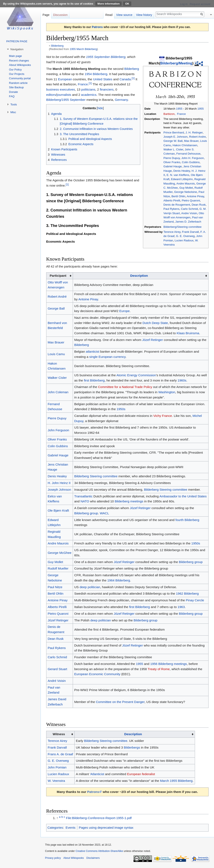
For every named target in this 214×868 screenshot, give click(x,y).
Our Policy (15, 70)
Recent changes (19, 61)
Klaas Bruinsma (188, 333)
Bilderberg (57, 46)
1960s (182, 380)
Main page (15, 56)
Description (139, 276)
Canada (125, 79)
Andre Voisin (189, 213)
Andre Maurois (186, 184)
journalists (64, 95)
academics (89, 95)
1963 (181, 607)
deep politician (90, 587)
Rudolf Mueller (58, 568)
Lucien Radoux (184, 240)
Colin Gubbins (191, 162)
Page (46, 15)
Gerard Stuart (57, 669)
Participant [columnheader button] (58, 276)
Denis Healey (182, 171)
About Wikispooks (20, 65)
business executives (61, 89)
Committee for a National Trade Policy (125, 387)
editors (51, 95)
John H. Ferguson (193, 158)
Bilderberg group (86, 513)
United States (103, 79)
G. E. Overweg (185, 236)
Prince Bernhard (174, 133)
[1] (133, 78)
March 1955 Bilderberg (176, 781)
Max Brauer (191, 141)
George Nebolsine (185, 192)
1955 (179, 109)
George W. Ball (173, 141)
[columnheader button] (141, 276)
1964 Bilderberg (119, 580)
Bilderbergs (132, 747)
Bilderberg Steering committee (96, 476)
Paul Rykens (171, 209)
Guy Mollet (186, 188)
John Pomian (57, 767)
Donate (13, 92)
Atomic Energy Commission (136, 375)
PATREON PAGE (17, 41)
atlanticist (93, 351)
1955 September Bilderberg (106, 57)
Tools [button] (14, 104)
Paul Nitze (55, 587)
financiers (107, 89)
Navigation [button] (17, 49)
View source (124, 15)
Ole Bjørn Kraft (58, 510)
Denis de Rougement (177, 205)
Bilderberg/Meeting (176, 63)
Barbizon (169, 114)
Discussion (60, 15)
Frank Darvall (190, 232)
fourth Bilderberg (187, 520)
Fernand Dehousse (188, 154)
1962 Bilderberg (187, 593)
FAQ (12, 96)
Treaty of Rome (159, 669)
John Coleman (58, 392)
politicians (88, 89)
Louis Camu (56, 354)
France (181, 114)
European (65, 79)
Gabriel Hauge (173, 166)
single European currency (107, 357)
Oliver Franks (172, 162)
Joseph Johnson (59, 490)
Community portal (20, 78)
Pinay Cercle (195, 600)
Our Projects (17, 74)
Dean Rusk (199, 205)
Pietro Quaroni (191, 200)
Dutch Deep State (155, 323)
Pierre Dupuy (172, 158)
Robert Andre (197, 137)
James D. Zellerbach (188, 222)
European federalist (141, 774)
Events (71, 828)
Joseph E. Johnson (175, 137)
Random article (18, 83)
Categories (55, 828)
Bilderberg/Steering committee (182, 227)
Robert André (57, 296)
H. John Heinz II (59, 483)
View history (144, 15)
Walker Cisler (57, 378)
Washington (167, 392)
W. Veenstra (56, 781)
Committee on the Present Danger (120, 702)
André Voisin (57, 681)
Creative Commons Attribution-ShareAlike (99, 851)
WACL (104, 513)
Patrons (97, 27)
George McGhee (60, 553)
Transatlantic (83, 496)
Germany (121, 100)
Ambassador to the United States (183, 496)
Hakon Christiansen (185, 145)
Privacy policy (53, 858)
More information (108, 4)
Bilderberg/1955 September (66, 100)
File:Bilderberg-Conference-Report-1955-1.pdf (99, 818)
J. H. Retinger (194, 133)
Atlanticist (97, 774)
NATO (85, 501)
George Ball (56, 308)
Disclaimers (93, 858)
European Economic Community (97, 674)
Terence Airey (172, 232)
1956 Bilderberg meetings (169, 664)
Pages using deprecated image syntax (106, 828)
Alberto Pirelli (172, 200)
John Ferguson (58, 430)
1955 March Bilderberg (83, 49)
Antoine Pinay (196, 196)
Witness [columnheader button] (59, 734)
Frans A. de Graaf (60, 754)
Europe (125, 311)
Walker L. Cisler (173, 149)
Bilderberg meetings (129, 501)
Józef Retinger (152, 340)
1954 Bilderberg (96, 74)
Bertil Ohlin (178, 196)
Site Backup (16, 87)
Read (109, 15)
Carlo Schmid (189, 209)
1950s (121, 409)
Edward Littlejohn (182, 179)
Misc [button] (13, 112)
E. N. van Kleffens (178, 175)
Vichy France (163, 416)
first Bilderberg (94, 380)
